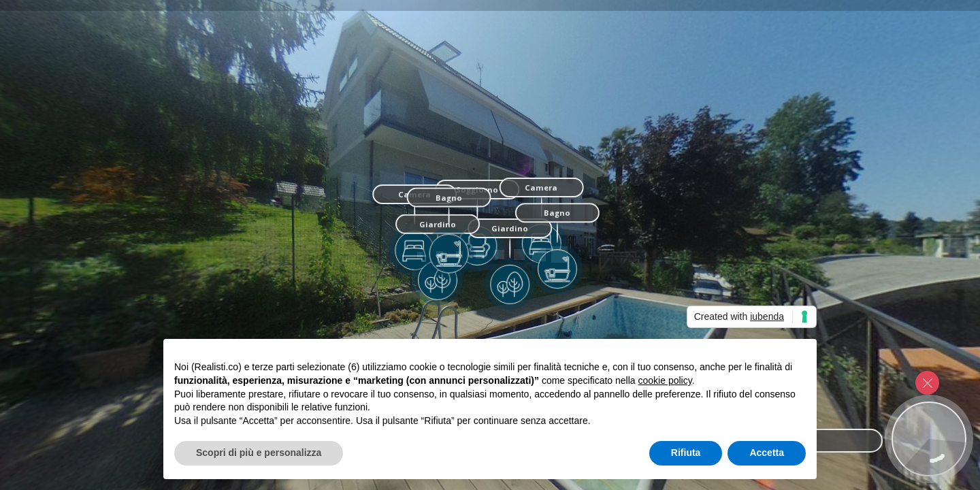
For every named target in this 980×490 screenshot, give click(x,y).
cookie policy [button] (665, 380)
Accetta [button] (767, 453)
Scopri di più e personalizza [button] (259, 453)
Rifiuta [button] (686, 453)
